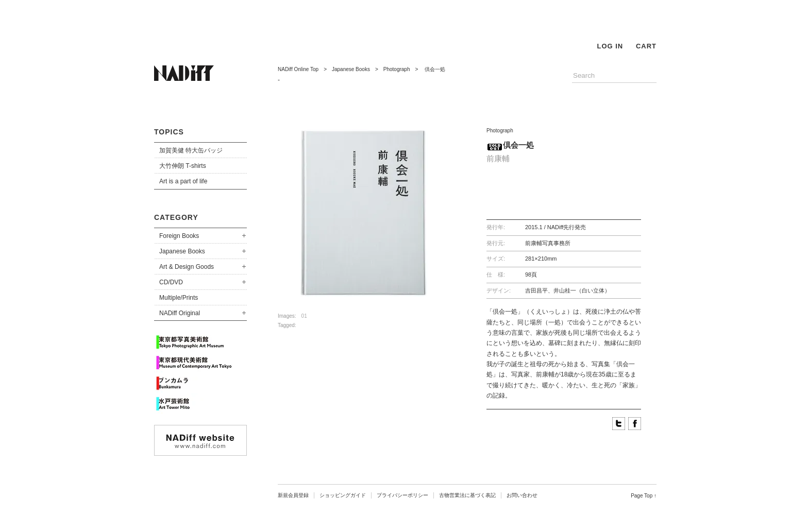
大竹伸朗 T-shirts (183, 166)
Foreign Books (179, 236)
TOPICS (169, 132)
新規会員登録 (293, 495)
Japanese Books (182, 251)
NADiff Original (180, 313)
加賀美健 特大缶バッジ (191, 150)
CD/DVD (171, 282)
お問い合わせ (522, 495)
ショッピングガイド (343, 495)
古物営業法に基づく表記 (467, 495)
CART (646, 46)
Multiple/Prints (179, 298)
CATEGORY (176, 217)
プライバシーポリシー (402, 495)
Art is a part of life (183, 181)
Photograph (397, 69)
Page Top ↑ (644, 496)
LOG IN (610, 46)
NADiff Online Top (298, 69)
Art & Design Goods (187, 267)
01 (304, 316)
